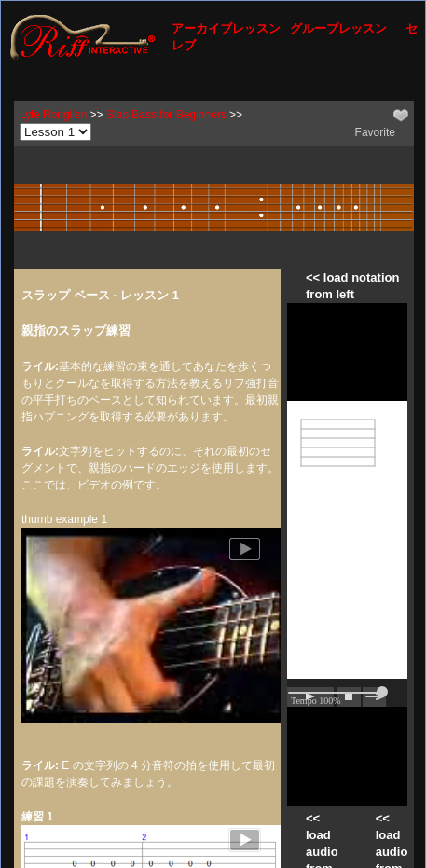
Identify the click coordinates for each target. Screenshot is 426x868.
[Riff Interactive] (83, 36)
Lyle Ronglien (53, 115)
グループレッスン (338, 28)
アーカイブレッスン (226, 28)
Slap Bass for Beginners (166, 115)
